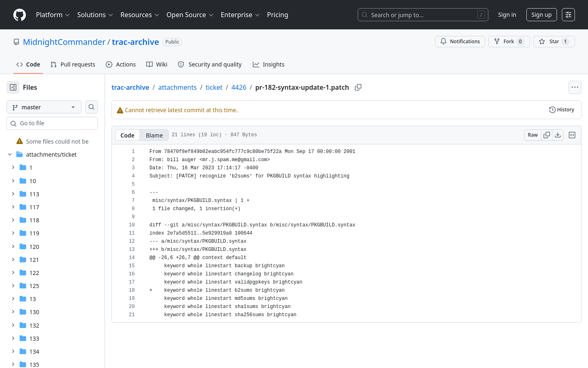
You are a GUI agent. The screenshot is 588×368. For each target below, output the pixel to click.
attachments (203, 87)
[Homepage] (20, 15)
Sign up (542, 14)
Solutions (96, 15)
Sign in (507, 14)
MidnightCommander (64, 42)
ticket (240, 87)
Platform (53, 15)
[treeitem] (62, 141)
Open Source (190, 15)
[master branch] (57, 107)
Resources (140, 15)
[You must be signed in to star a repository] (554, 42)
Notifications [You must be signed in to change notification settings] (460, 41)
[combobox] (69, 123)
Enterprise (241, 15)
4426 (265, 87)
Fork (509, 42)
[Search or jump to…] (423, 15)
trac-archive (136, 42)
